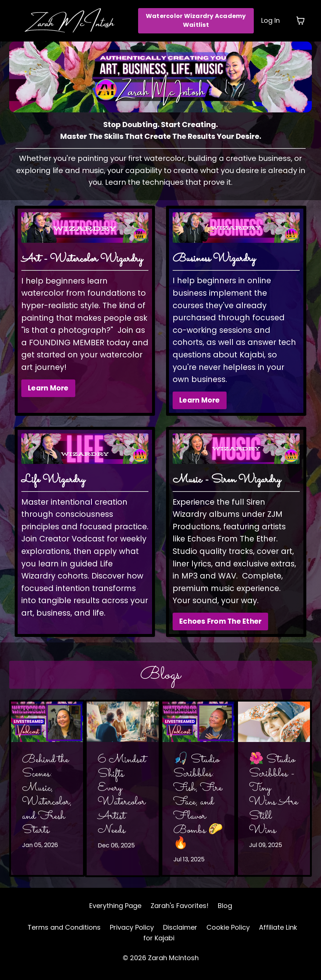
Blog (225, 911)
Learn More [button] (48, 393)
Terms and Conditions (64, 933)
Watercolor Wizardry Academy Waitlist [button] (196, 20)
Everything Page (115, 911)
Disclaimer (180, 933)
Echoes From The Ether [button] (220, 627)
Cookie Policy (228, 933)
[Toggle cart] (300, 21)
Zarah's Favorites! (180, 911)
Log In (270, 20)
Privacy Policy (132, 933)
